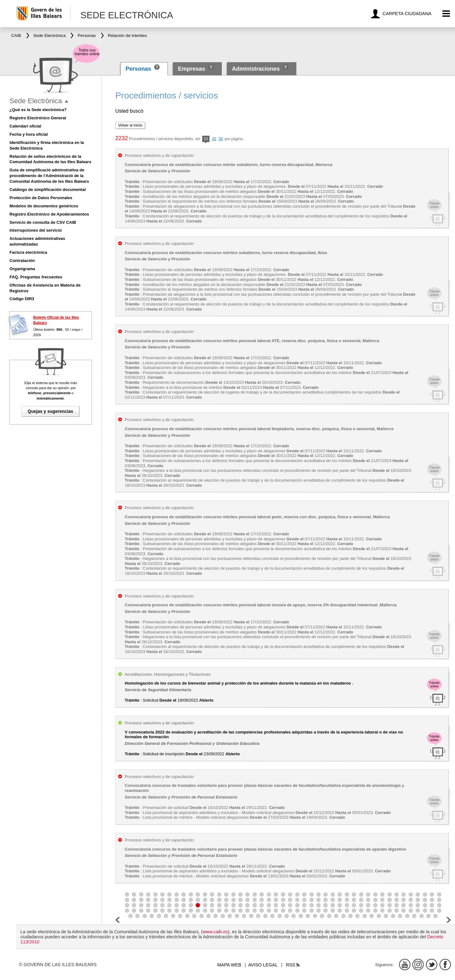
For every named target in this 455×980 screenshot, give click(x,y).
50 (221, 139)
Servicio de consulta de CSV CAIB (43, 222)
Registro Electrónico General (38, 118)
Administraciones (256, 69)
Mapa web (229, 965)
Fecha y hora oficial (29, 134)
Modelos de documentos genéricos (44, 206)
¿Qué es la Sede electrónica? (38, 110)
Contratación (22, 261)
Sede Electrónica (36, 101)
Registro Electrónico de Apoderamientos (49, 214)
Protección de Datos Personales (41, 198)
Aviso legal (263, 965)
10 (206, 139)
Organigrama (22, 269)
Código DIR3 (22, 299)
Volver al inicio (130, 125)
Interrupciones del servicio (36, 230)
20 (214, 139)
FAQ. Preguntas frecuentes (36, 277)
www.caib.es (215, 932)
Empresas (191, 69)
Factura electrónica (28, 252)
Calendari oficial (25, 126)
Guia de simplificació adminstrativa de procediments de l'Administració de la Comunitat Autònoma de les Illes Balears (49, 176)
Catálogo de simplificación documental (48, 190)
